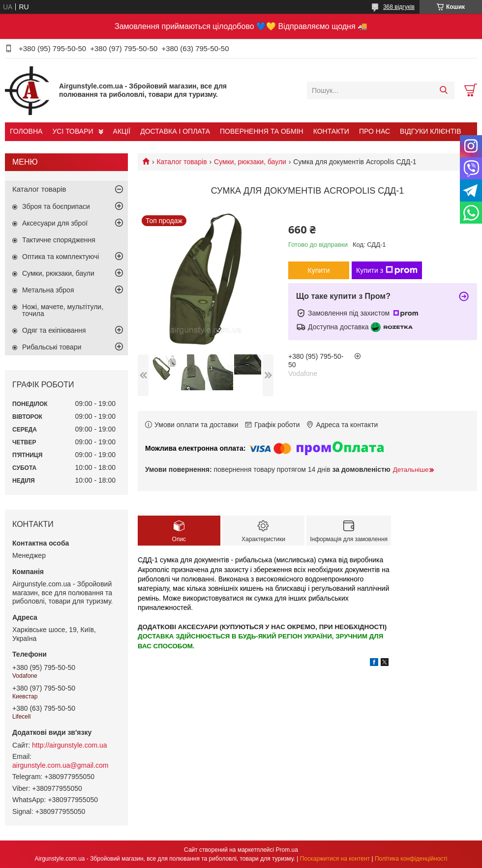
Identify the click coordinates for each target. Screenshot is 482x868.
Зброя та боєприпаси (56, 206)
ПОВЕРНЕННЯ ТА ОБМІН (262, 131)
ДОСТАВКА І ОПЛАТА (175, 131)
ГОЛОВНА (26, 131)
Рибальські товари (52, 347)
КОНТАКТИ (331, 131)
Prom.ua (287, 850)
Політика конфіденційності (411, 859)
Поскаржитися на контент (335, 859)
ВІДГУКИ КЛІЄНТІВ (430, 131)
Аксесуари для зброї (55, 223)
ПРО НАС (375, 131)
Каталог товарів (181, 162)
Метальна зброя (48, 290)
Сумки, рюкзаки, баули (250, 162)
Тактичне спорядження (59, 240)
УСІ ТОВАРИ (73, 131)
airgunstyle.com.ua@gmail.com (60, 765)
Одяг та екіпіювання (54, 330)
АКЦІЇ (122, 131)
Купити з (387, 270)
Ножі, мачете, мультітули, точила (63, 310)
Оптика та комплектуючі (60, 257)
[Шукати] (443, 90)
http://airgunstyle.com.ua (70, 745)
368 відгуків (399, 7)
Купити (319, 270)
